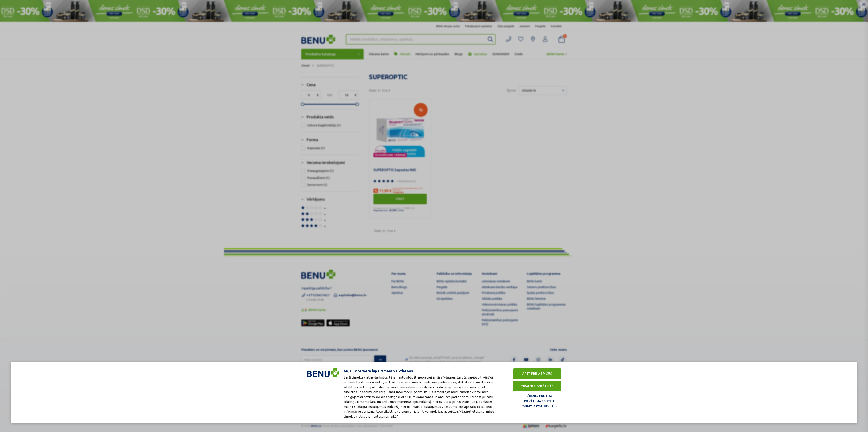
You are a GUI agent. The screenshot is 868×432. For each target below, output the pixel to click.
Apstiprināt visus (537, 374)
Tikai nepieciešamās (537, 386)
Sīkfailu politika (539, 396)
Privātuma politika (539, 401)
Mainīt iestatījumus (537, 406)
